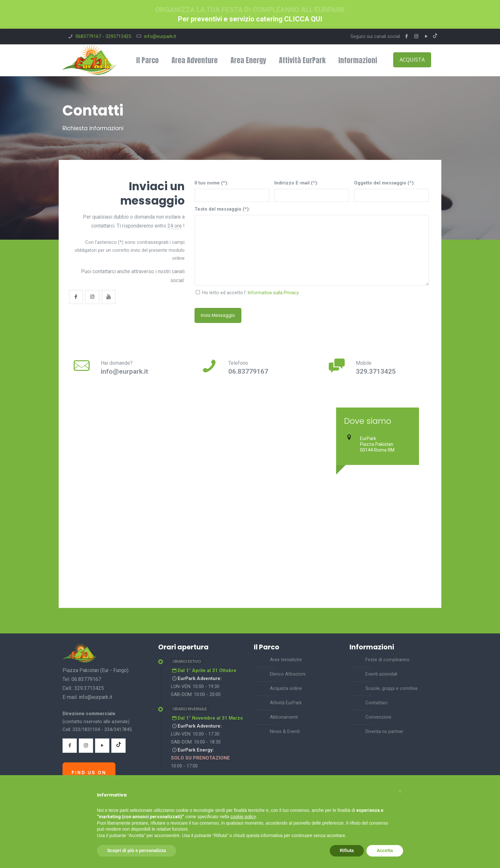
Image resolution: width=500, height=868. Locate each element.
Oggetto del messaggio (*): (384, 183)
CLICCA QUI (303, 19)
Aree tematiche (286, 660)
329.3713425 (376, 371)
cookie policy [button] (243, 817)
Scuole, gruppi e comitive (392, 688)
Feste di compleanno (387, 660)
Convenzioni (378, 717)
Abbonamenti (284, 717)
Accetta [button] (385, 850)
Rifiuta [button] (347, 850)
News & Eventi (285, 731)
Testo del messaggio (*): (222, 209)
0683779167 (88, 36)
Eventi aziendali (381, 674)
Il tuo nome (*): (211, 183)
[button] (400, 790)
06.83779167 (248, 371)
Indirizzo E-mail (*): (296, 183)
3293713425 (118, 36)
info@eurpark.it (160, 36)
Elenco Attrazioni (288, 674)
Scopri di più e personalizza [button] (136, 850)
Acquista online (286, 688)
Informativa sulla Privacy (273, 293)
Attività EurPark (286, 703)
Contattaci (376, 703)
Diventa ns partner (384, 731)
